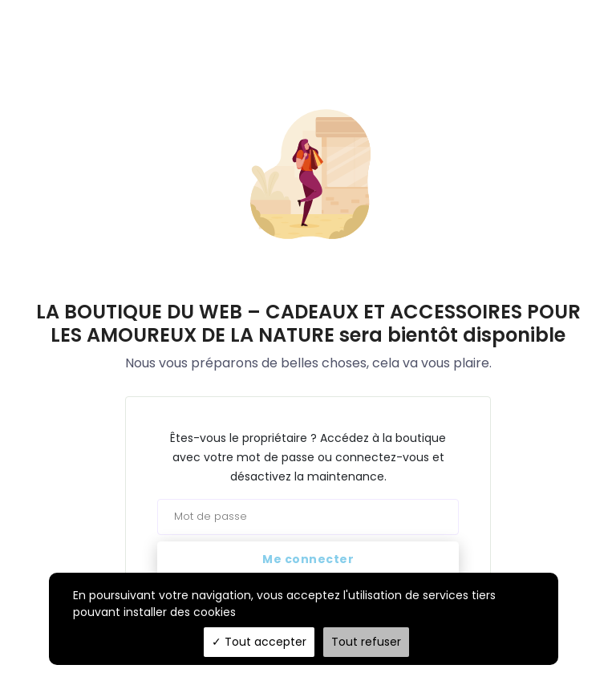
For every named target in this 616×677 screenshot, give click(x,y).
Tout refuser (366, 642)
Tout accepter (259, 642)
